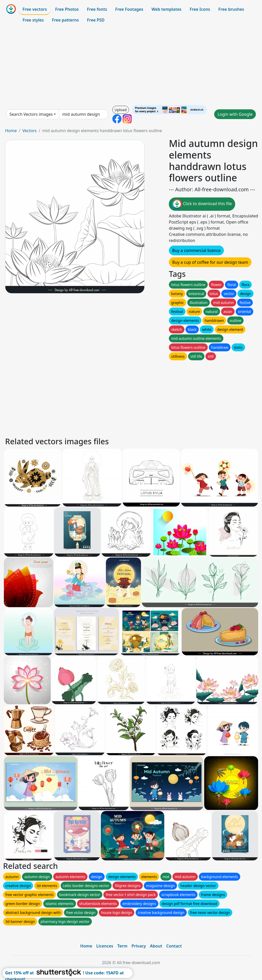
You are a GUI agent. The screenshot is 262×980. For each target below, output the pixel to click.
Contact (174, 946)
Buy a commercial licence (196, 250)
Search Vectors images (31, 114)
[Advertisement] (131, 65)
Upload (121, 110)
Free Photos (67, 9)
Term (122, 946)
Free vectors (35, 9)
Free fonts (97, 9)
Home (11, 131)
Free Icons (200, 9)
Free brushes (231, 9)
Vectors (29, 131)
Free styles (33, 20)
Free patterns (65, 20)
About (156, 946)
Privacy (139, 946)
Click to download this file (202, 204)
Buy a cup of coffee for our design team (210, 262)
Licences (105, 946)
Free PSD (96, 20)
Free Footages (129, 9)
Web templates (166, 9)
